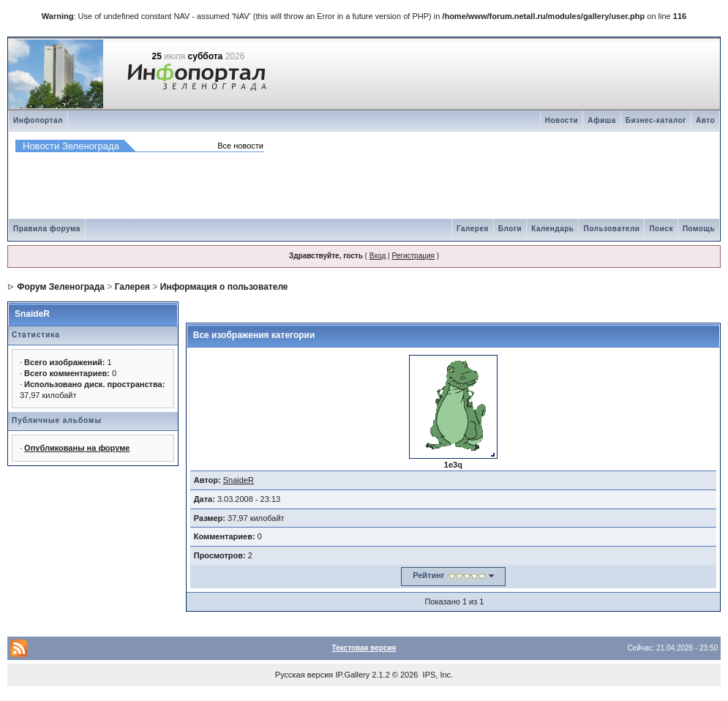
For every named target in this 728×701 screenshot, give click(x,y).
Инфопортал (38, 120)
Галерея (473, 229)
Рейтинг (428, 575)
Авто (705, 120)
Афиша (602, 120)
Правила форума (47, 229)
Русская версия (304, 675)
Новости (562, 120)
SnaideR (32, 314)
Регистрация (413, 256)
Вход (378, 256)
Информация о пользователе (224, 287)
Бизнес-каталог (656, 120)
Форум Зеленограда (61, 287)
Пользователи (611, 229)
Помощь (699, 229)
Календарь (552, 229)
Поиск (661, 229)
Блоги (510, 229)
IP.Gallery (352, 675)
